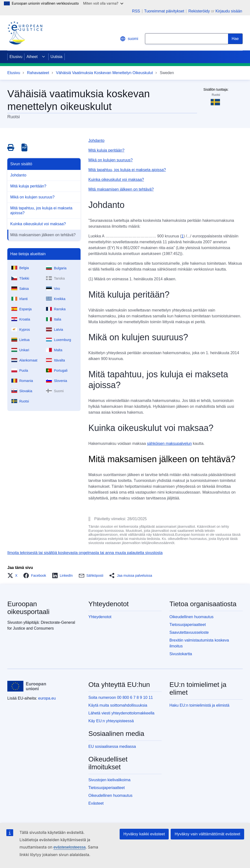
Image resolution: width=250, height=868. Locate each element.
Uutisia (57, 57)
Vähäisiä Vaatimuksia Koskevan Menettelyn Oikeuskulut (104, 73)
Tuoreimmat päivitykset (164, 11)
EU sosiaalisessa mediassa (112, 746)
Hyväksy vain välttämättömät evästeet (207, 834)
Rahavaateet (38, 73)
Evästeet (96, 803)
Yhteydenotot (100, 617)
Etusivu (16, 57)
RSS (136, 11)
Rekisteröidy (199, 11)
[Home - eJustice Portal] (25, 33)
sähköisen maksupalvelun (169, 444)
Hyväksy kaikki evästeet (144, 834)
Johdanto (18, 175)
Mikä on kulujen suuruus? (32, 197)
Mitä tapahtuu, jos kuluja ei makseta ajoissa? (41, 210)
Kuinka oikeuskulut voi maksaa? (38, 224)
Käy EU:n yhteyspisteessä (111, 721)
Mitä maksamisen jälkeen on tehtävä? (43, 235)
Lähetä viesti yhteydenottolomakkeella (121, 713)
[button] (14, 575)
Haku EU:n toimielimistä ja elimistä (199, 705)
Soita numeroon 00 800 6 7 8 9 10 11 (121, 697)
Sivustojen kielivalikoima (109, 780)
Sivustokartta (181, 654)
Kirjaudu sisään (229, 11)
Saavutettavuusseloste (189, 632)
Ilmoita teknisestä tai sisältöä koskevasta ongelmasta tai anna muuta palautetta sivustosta (85, 553)
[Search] (235, 39)
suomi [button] (129, 39)
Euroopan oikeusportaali (28, 608)
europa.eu (47, 698)
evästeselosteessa (70, 847)
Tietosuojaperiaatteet (188, 625)
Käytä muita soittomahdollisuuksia (118, 705)
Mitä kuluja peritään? (28, 186)
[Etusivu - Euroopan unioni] (27, 686)
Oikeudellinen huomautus (192, 617)
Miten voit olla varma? (103, 3)
